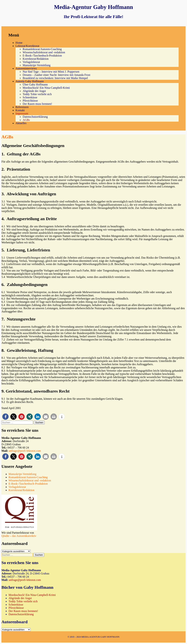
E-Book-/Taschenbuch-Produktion (42, 56)
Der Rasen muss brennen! (37, 104)
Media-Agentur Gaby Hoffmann (93, 7)
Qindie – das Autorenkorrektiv (19, 536)
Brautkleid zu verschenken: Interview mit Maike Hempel (55, 78)
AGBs (26, 120)
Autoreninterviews (26, 68)
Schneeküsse (30, 97)
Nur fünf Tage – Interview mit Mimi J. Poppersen (51, 72)
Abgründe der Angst (34, 91)
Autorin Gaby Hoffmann (30, 81)
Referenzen (22, 107)
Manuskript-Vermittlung (37, 65)
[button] (5, 417)
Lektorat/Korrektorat (27, 46)
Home (19, 43)
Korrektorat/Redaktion (36, 59)
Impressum (22, 113)
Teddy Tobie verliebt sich (37, 94)
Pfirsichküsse (30, 101)
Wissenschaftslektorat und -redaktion (44, 52)
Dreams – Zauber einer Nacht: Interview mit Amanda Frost (57, 75)
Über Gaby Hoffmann (35, 85)
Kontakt (20, 110)
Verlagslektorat (31, 62)
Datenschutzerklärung (35, 117)
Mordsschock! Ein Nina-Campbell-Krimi (46, 88)
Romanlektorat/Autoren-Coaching (42, 49)
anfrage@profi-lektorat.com (25, 451)
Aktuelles (21, 123)
